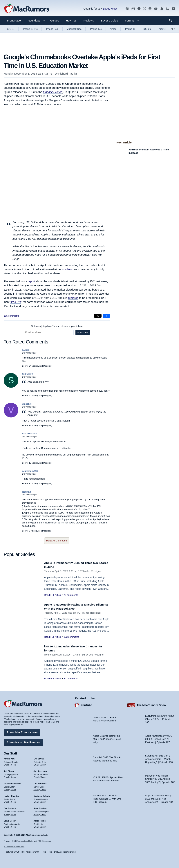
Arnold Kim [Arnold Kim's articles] (9, 758)
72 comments (71, 595)
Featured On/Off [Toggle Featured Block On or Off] (12, 852)
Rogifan (26, 492)
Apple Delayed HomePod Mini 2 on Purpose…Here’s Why (107, 738)
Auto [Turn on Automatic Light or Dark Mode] (60, 852)
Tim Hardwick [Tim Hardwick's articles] (40, 783)
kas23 (25, 350)
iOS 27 (11, 29)
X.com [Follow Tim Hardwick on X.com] (43, 789)
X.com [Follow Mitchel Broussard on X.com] (13, 789)
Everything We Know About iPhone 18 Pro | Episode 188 (160, 718)
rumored (73, 298)
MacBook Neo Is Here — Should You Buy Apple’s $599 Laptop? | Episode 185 (160, 778)
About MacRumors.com (22, 731)
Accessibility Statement (14, 846)
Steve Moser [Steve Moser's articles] (10, 820)
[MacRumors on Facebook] (139, 9)
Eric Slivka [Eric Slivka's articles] (39, 758)
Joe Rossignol (94, 571)
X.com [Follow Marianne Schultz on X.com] (43, 801)
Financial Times (53, 92)
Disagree (47, 366)
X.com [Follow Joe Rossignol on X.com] (43, 776)
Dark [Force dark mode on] (72, 852)
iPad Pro (16, 302)
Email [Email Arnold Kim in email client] (6, 764)
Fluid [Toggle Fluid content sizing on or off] (44, 852)
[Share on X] (98, 316)
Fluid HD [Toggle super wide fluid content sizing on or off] (52, 852)
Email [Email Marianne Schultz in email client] (36, 801)
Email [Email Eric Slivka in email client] (36, 764)
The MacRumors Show (152, 704)
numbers (67, 269)
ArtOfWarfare (29, 434)
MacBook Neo (74, 29)
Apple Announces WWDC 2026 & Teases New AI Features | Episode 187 (159, 738)
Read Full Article (53, 595)
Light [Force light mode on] (66, 852)
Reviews (89, 20)
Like (40, 366)
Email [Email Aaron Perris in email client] (36, 826)
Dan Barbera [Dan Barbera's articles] (10, 807)
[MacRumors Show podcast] (127, 9)
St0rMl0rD (28, 374)
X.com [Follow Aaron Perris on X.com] (43, 826)
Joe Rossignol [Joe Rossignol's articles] (40, 770)
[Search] (172, 21)
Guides (55, 20)
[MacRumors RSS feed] (168, 9)
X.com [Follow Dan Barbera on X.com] (13, 813)
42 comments (71, 679)
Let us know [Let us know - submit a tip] (110, 9)
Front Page (14, 20)
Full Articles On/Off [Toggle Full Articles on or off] (31, 852)
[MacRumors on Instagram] (133, 9)
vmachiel (27, 404)
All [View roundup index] (173, 29)
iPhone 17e (96, 29)
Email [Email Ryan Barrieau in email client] (36, 813)
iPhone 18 (130, 29)
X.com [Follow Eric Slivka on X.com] (43, 764)
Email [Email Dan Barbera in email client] (6, 813)
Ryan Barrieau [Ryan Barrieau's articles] (40, 807)
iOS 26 (147, 29)
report (31, 281)
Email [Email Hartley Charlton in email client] (6, 801)
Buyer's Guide (109, 20)
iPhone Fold (52, 29)
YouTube (86, 704)
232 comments (71, 637)
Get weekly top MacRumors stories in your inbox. (57, 326)
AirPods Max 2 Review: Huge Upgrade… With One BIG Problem (107, 798)
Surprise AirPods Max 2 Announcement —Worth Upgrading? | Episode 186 (159, 758)
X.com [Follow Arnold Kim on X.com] (13, 764)
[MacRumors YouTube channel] (156, 9)
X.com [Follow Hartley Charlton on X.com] (13, 801)
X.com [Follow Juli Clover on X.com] (13, 776)
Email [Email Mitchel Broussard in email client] (6, 789)
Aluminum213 (30, 471)
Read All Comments (57, 541)
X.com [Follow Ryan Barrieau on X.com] (43, 813)
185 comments (11, 316)
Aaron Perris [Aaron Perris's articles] (40, 820)
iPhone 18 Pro (30, 29)
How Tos (71, 20)
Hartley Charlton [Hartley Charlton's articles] (12, 795)
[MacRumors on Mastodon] (150, 9)
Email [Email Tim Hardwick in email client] (36, 789)
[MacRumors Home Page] (27, 9)
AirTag (113, 29)
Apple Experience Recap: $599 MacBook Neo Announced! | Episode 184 (159, 798)
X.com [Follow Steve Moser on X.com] (13, 826)
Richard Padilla (67, 74)
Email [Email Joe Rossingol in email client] (36, 776)
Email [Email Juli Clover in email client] (6, 776)
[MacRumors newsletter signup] (173, 9)
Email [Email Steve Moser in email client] (6, 826)
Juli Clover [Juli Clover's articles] (9, 770)
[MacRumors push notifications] (162, 9)
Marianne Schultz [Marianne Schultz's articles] (42, 795)
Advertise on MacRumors (23, 741)
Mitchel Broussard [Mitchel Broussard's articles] (12, 783)
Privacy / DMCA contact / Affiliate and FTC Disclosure (28, 841)
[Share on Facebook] (106, 316)
